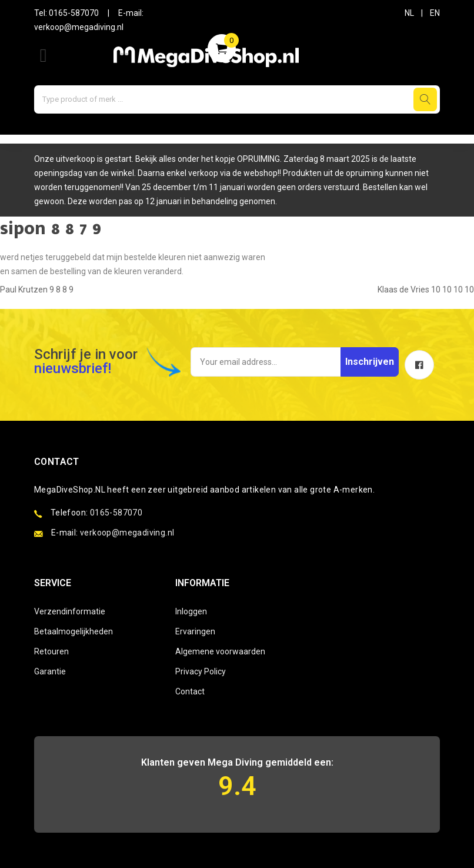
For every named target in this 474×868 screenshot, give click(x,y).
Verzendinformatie (70, 611)
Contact (190, 691)
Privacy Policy (201, 671)
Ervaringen (195, 631)
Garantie (50, 671)
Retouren (51, 651)
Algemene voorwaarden (220, 651)
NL (409, 13)
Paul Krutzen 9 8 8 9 (37, 290)
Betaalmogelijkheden (74, 631)
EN (435, 13)
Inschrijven (370, 362)
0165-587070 (74, 13)
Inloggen (191, 611)
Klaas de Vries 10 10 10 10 (426, 290)
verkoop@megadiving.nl (79, 27)
